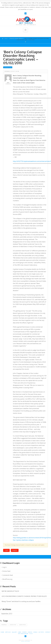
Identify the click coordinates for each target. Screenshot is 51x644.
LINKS (20, 632)
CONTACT (48, 632)
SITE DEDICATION (23, 634)
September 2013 (7, 614)
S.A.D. (6, 39)
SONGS (35, 632)
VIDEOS (30, 632)
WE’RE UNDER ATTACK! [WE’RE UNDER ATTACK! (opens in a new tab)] (10, 591)
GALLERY (14, 632)
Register (15, 550)
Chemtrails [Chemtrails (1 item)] (4, 625)
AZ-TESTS (41, 632)
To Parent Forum (8, 67)
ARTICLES (8, 632)
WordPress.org (7, 579)
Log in (6, 550)
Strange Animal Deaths (16, 39)
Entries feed (6, 571)
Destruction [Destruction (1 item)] (13, 625)
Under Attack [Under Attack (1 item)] (22, 625)
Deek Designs (26, 641)
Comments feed (8, 575)
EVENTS (25, 632)
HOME (2, 632)
